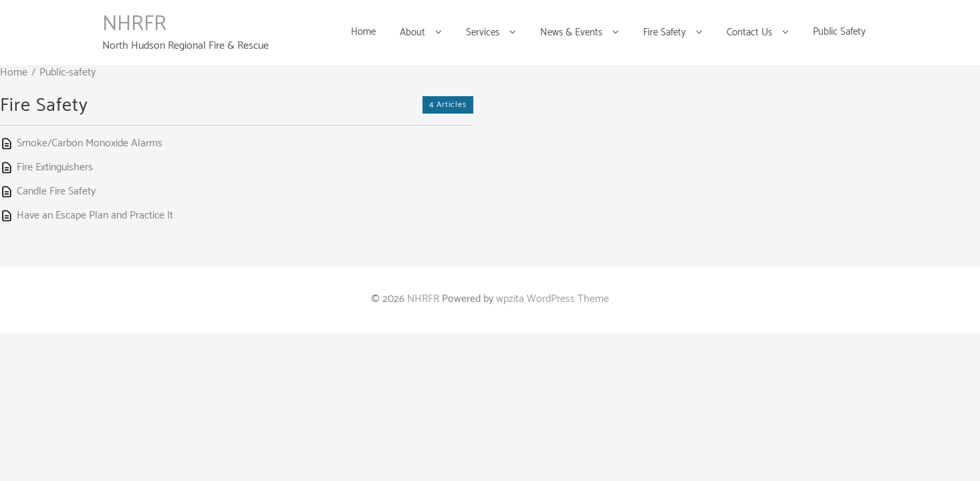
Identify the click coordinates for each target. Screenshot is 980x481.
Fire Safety (44, 106)
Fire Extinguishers (55, 167)
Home (14, 72)
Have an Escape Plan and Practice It (95, 215)
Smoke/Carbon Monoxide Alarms (90, 143)
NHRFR (134, 24)
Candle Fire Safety (56, 191)
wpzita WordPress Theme (553, 299)
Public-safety (68, 72)
